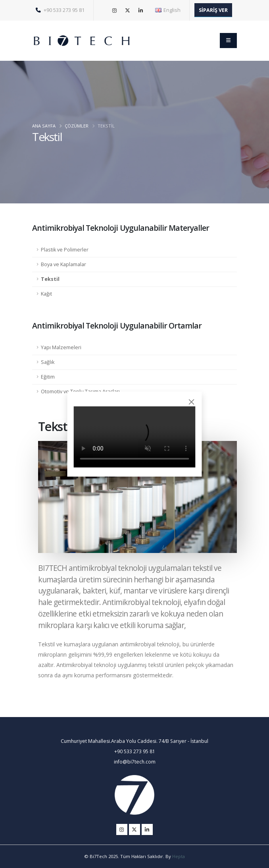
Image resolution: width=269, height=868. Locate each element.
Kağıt (46, 294)
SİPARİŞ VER (213, 10)
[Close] (191, 402)
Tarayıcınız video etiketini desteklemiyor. (135, 437)
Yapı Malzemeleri (61, 347)
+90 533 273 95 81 (60, 10)
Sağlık (48, 362)
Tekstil (50, 279)
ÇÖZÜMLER (77, 126)
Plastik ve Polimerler (65, 250)
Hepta (179, 856)
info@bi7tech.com (135, 762)
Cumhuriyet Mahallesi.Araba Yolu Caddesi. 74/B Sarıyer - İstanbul (135, 741)
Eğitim (48, 377)
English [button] (168, 10)
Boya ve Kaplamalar (63, 264)
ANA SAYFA (44, 126)
